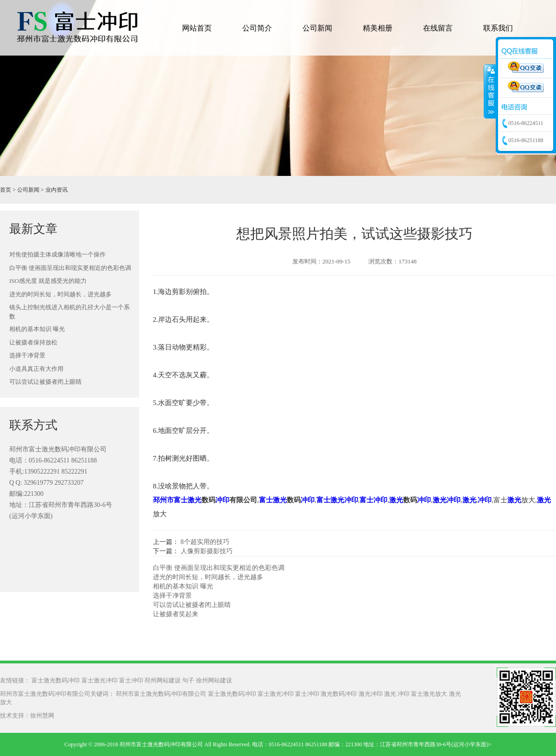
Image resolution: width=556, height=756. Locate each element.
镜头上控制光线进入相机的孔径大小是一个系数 (69, 312)
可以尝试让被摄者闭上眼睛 (45, 382)
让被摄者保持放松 (33, 342)
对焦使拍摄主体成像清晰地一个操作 (57, 254)
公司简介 (257, 28)
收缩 (490, 91)
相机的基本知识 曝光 (37, 329)
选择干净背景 (27, 355)
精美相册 (378, 28)
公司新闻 (317, 28)
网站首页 (197, 28)
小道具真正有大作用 (36, 369)
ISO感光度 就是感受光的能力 (48, 281)
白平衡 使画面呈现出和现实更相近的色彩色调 (70, 268)
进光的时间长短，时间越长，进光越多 (60, 294)
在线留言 (438, 28)
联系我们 (498, 28)
